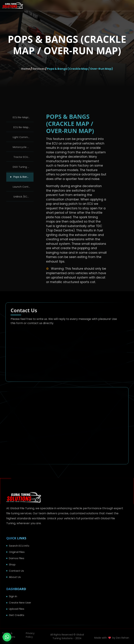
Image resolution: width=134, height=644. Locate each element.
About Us (15, 577)
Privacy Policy (30, 635)
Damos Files (17, 558)
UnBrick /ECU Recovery (23, 197)
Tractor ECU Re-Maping (23, 157)
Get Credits (17, 615)
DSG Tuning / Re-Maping (23, 167)
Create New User (20, 603)
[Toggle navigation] (126, 5)
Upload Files (17, 609)
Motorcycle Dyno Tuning (23, 147)
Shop (12, 564)
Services (38, 69)
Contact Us (16, 571)
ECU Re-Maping (22, 117)
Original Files (17, 552)
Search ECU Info (19, 546)
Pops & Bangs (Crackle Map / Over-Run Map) (80, 69)
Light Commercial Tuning (23, 137)
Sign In (13, 596)
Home (26, 69)
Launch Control (22, 187)
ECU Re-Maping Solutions (23, 127)
